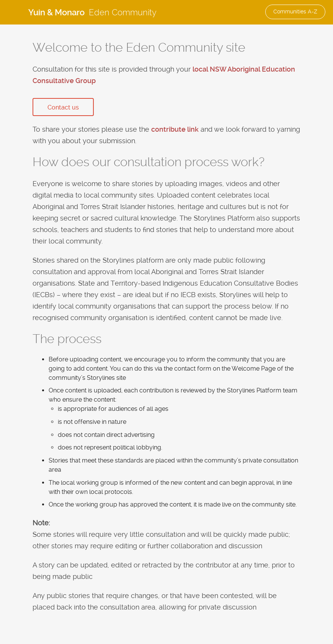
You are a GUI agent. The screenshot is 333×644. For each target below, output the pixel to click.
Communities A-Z (295, 11)
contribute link (175, 129)
